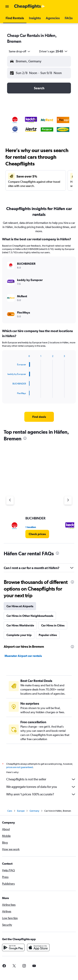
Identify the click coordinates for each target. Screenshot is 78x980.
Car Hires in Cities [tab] (53, 625)
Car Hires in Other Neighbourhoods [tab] (30, 616)
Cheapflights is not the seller (41, 779)
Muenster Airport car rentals (23, 656)
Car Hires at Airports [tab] (20, 606)
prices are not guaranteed (20, 767)
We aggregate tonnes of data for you (41, 787)
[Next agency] (68, 500)
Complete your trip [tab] (19, 635)
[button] (7, 6)
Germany (34, 811)
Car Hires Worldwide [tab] (20, 625)
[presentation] (25, 438)
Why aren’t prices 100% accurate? (41, 794)
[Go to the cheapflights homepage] (30, 6)
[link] (39, 417)
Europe (21, 811)
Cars (10, 811)
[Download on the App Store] (38, 947)
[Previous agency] (10, 500)
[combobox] (20, 51)
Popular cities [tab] (48, 635)
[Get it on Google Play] (13, 947)
